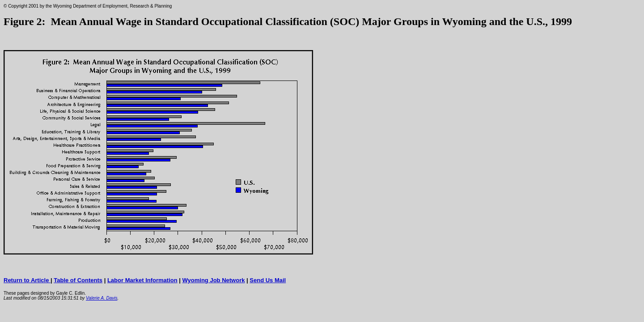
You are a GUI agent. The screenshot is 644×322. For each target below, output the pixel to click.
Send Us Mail (268, 280)
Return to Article (27, 280)
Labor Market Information (142, 280)
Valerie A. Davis (102, 298)
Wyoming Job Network (214, 280)
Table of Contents (78, 280)
